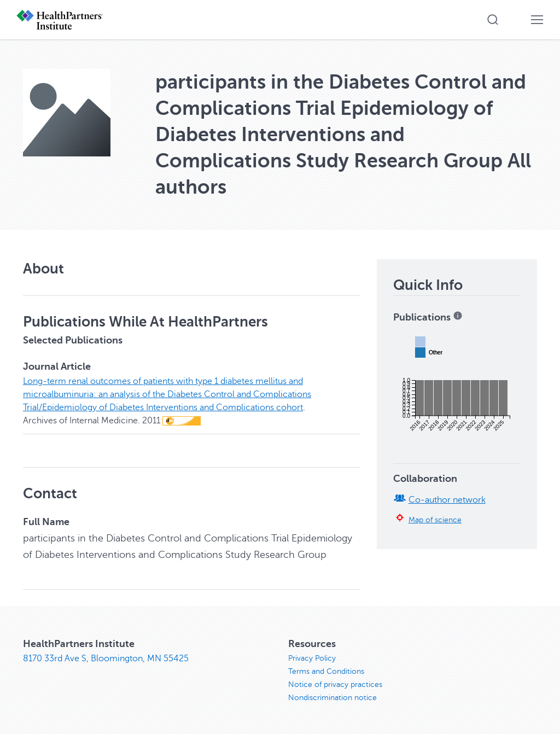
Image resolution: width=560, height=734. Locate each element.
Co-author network (447, 500)
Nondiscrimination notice (332, 698)
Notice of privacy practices (335, 685)
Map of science (435, 520)
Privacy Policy (312, 658)
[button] (493, 20)
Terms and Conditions (326, 671)
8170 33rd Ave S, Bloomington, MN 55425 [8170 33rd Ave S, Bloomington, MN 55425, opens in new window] (106, 659)
